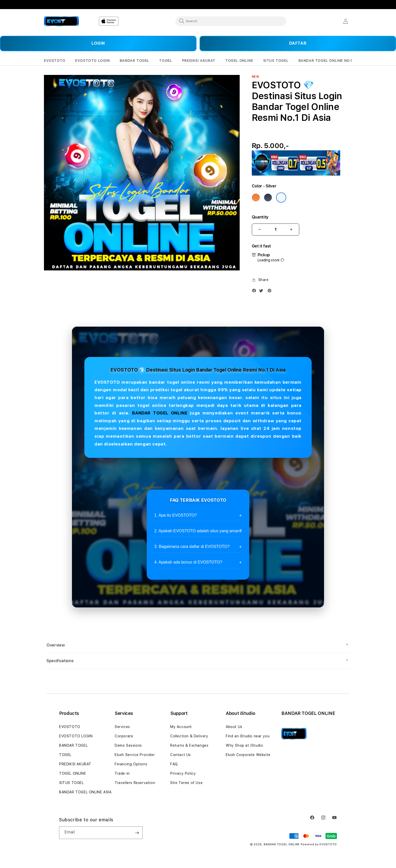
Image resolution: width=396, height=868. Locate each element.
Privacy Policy (183, 773)
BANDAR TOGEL (73, 745)
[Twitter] (262, 292)
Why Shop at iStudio (244, 745)
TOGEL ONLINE (72, 773)
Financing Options (131, 764)
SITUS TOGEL (71, 783)
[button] (55, 61)
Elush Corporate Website (248, 755)
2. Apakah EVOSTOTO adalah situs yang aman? (198, 531)
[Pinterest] (271, 292)
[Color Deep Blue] (268, 198)
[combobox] (231, 21)
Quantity (260, 217)
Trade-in (122, 773)
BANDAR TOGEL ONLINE (160, 413)
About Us (234, 727)
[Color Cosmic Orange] (256, 198)
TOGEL (65, 755)
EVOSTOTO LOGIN (76, 736)
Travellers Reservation (135, 783)
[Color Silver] (281, 198)
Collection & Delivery (189, 736)
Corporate (124, 736)
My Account (181, 727)
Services (122, 727)
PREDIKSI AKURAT (75, 764)
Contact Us (181, 755)
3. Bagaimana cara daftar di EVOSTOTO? (192, 547)
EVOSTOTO (70, 727)
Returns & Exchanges (189, 745)
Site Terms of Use (186, 783)
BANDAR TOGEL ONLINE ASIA (85, 792)
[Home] (61, 21)
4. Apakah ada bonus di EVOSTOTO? (188, 562)
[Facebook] (255, 292)
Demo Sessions (128, 745)
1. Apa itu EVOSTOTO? (176, 515)
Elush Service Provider (135, 755)
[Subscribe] (137, 833)
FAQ (174, 764)
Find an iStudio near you (248, 736)
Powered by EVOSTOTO (319, 844)
